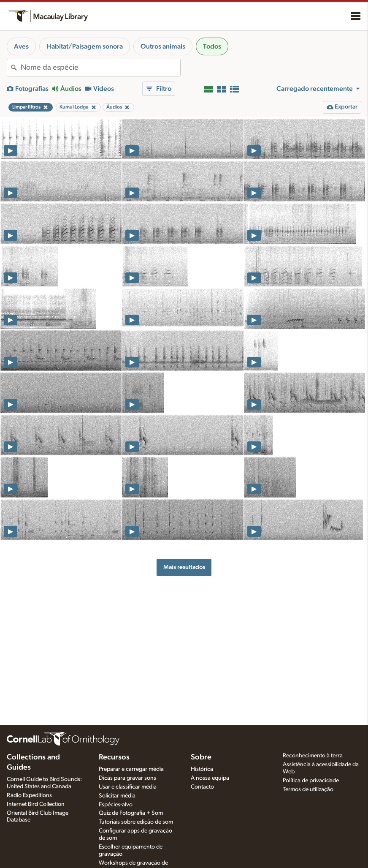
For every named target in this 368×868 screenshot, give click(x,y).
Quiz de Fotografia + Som (131, 813)
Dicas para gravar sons (127, 778)
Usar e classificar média (128, 787)
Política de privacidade (311, 781)
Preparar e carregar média (131, 769)
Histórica (202, 769)
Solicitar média (117, 796)
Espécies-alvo (116, 805)
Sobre (201, 757)
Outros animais (163, 46)
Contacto (202, 787)
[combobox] (100, 68)
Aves (21, 46)
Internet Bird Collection (36, 804)
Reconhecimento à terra (313, 756)
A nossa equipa (210, 778)
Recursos (114, 757)
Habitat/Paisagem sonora (85, 46)
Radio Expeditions (29, 795)
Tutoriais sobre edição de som (136, 822)
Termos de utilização (308, 789)
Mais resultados (184, 567)
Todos (212, 46)
